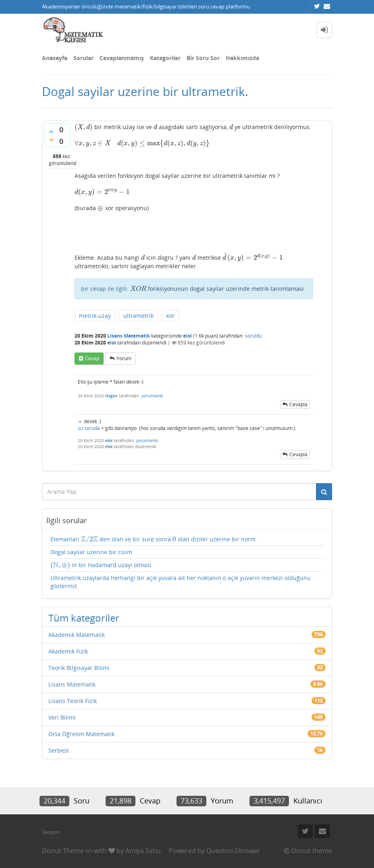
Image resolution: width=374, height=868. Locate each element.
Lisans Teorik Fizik (73, 701)
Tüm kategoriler (84, 618)
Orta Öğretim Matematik (81, 734)
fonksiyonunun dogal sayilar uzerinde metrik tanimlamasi (217, 289)
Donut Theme (63, 851)
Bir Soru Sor (203, 58)
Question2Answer (233, 851)
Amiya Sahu (143, 851)
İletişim (51, 832)
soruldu (253, 336)
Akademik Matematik (77, 635)
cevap (92, 358)
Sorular (83, 58)
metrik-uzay (95, 316)
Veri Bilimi (62, 717)
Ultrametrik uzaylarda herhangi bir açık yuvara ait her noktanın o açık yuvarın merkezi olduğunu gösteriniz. (181, 582)
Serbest (59, 750)
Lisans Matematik (129, 336)
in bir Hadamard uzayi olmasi (101, 565)
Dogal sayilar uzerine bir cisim (91, 552)
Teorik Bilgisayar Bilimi (79, 668)
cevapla (298, 404)
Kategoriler (165, 58)
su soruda (89, 428)
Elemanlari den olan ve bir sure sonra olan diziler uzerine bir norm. (154, 539)
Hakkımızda (242, 58)
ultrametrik (138, 316)
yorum (124, 358)
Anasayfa (55, 58)
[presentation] (84, 127)
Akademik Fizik (68, 651)
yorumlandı (152, 396)
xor (170, 316)
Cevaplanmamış (122, 58)
